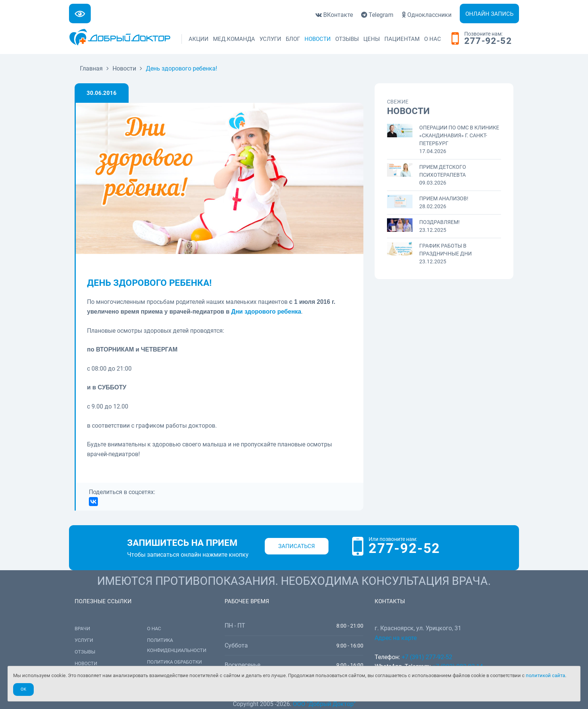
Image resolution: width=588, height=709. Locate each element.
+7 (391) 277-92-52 (427, 657)
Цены (372, 39)
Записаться (297, 546)
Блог (293, 39)
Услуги (270, 39)
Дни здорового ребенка (266, 312)
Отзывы (347, 39)
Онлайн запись (489, 14)
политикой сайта (545, 675)
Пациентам (402, 39)
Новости (318, 39)
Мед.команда (234, 39)
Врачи (82, 629)
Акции (199, 39)
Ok (23, 689)
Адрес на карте (396, 638)
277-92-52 (488, 41)
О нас (433, 39)
